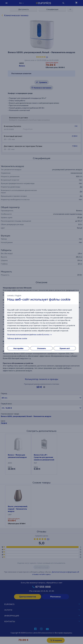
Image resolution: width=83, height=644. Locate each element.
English (18, 295)
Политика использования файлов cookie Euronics (30, 335)
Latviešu (10, 295)
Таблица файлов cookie (17, 338)
